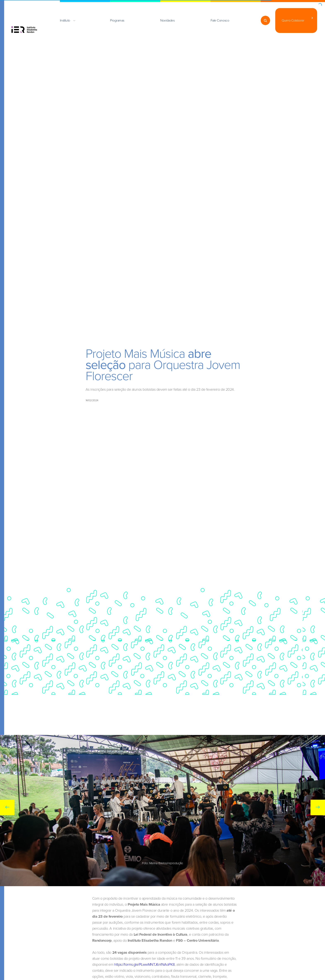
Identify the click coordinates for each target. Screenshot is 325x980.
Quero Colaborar (293, 20)
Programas (117, 20)
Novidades (167, 20)
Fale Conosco (220, 20)
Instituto (65, 20)
